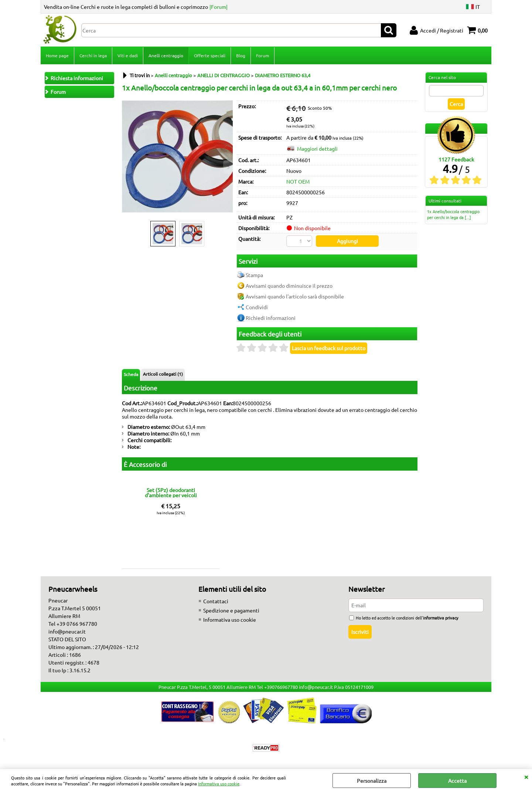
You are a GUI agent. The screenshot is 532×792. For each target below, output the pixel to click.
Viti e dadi (128, 55)
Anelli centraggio (166, 55)
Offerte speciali (210, 55)
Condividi (257, 307)
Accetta (457, 781)
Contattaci (216, 601)
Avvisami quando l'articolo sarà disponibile (295, 296)
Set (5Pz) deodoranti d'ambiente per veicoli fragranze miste (171, 492)
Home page (57, 55)
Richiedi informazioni (271, 318)
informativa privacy (441, 618)
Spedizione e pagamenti (231, 610)
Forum (262, 55)
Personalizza (372, 781)
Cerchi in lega (93, 55)
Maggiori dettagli (317, 148)
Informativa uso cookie (219, 784)
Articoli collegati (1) (163, 374)
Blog (241, 55)
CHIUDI (526, 776)
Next (228, 167)
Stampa (254, 275)
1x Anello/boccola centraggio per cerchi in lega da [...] (453, 214)
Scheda (131, 374)
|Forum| (219, 7)
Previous (127, 167)
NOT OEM (298, 181)
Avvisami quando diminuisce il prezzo (289, 286)
